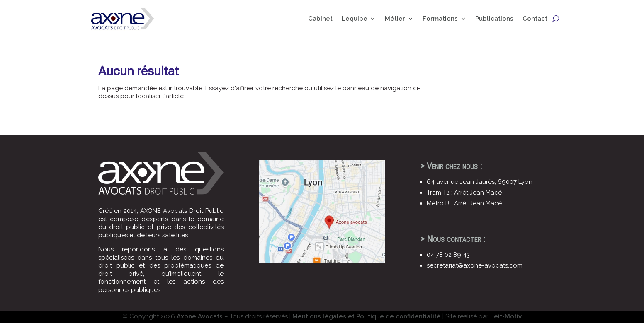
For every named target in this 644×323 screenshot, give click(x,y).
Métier (395, 19)
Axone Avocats (200, 316)
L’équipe (355, 19)
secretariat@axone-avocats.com (475, 265)
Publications (494, 19)
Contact (535, 19)
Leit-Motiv (506, 316)
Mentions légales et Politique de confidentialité (367, 316)
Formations (440, 19)
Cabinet (320, 19)
